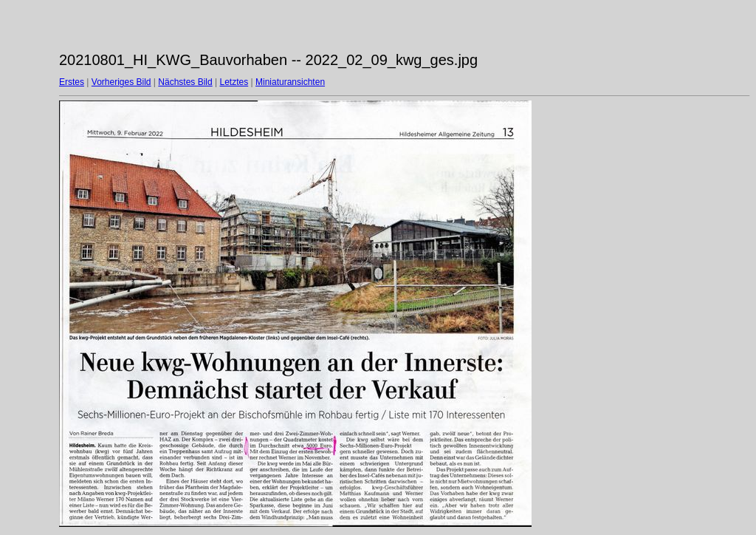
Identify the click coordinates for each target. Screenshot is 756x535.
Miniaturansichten (290, 82)
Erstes (72, 82)
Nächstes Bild (185, 82)
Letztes (234, 82)
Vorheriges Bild (121, 82)
